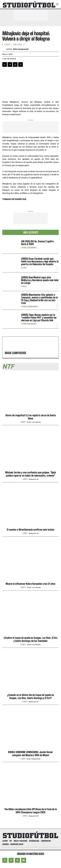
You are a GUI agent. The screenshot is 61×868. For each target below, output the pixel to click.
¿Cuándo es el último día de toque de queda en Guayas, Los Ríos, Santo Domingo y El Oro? (31, 696)
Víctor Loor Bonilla (34, 422)
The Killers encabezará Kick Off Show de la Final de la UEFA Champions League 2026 (31, 811)
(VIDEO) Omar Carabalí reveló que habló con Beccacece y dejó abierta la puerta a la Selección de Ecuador (40, 261)
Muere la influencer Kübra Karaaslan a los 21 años (30, 584)
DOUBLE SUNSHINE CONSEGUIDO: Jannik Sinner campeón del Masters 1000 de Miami (30, 754)
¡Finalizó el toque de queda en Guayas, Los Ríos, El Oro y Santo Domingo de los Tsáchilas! (31, 639)
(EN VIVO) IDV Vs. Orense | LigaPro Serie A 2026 (38, 243)
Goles (24, 286)
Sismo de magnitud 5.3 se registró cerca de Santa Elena (31, 417)
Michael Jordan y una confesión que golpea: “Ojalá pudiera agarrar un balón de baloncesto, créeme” (30, 474)
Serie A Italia (18, 45)
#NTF (23, 422)
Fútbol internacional (30, 307)
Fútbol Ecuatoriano (29, 248)
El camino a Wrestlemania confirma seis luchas (30, 530)
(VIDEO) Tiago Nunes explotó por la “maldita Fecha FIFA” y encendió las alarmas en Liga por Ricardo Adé (39, 318)
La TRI (24, 268)
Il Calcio (7, 45)
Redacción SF (34, 479)
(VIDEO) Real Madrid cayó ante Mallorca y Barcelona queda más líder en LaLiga (40, 280)
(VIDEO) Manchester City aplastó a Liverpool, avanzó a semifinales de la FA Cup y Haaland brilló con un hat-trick (39, 299)
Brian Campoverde (21, 49)
